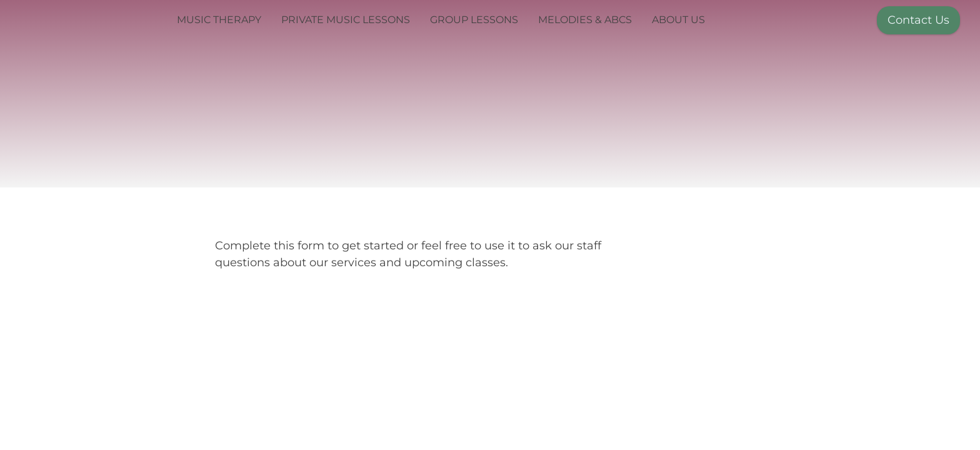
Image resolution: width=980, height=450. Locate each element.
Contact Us (918, 20)
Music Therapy (219, 20)
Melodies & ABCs (585, 20)
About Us (678, 20)
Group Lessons (474, 20)
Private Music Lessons (346, 20)
